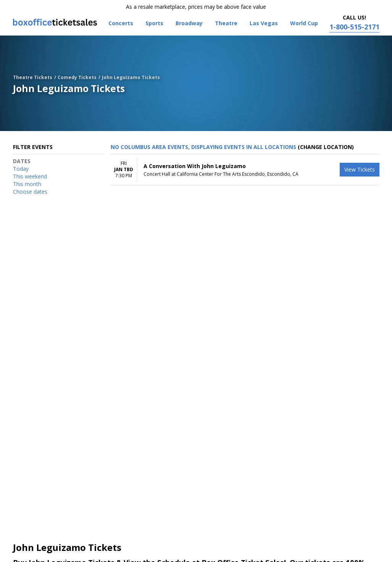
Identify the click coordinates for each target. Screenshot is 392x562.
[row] (245, 170)
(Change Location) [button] (326, 147)
